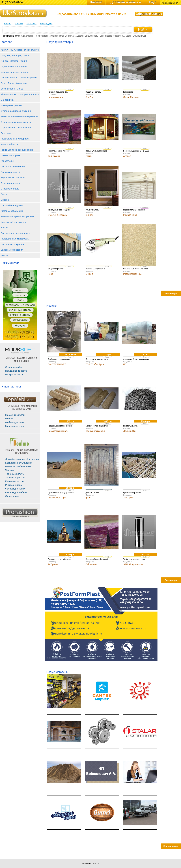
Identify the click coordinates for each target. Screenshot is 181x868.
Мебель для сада (15, 426)
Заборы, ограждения (12, 250)
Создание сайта (14, 367)
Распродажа (46, 24)
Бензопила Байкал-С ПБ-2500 (136, 151)
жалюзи (20, 290)
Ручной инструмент (11, 183)
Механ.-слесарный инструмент (17, 216)
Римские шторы (14, 485)
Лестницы (6, 133)
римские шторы (20, 315)
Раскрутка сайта (14, 374)
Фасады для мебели (16, 492)
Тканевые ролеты (15, 474)
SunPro (89, 97)
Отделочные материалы (14, 66)
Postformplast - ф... (133, 274)
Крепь (128, 36)
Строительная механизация (16, 128)
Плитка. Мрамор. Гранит (14, 61)
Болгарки (29, 36)
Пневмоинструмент (11, 155)
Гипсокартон (129, 92)
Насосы (5, 228)
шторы (20, 300)
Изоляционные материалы (15, 72)
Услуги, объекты (10, 144)
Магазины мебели (15, 415)
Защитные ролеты (15, 478)
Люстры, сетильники (12, 211)
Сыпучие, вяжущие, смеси (15, 55)
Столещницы (12, 496)
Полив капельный (10, 172)
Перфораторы (42, 36)
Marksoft (10, 358)
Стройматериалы (10, 189)
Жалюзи (10, 470)
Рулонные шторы (15, 481)
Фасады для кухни (15, 489)
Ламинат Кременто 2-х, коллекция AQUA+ (58, 93)
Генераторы (7, 161)
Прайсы (19, 24)
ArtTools (127, 156)
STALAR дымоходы (57, 215)
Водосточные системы (13, 178)
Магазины (31, 24)
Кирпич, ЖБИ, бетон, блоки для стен (20, 50)
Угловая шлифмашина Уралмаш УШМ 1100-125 (96, 270)
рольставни (20, 320)
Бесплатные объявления (19, 463)
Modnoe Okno (130, 215)
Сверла (5, 200)
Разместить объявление (18, 466)
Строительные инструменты (16, 122)
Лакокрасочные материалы (15, 139)
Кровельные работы (132, 493)
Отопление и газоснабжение (16, 111)
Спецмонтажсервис (95, 431)
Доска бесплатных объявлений (22, 459)
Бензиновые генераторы (112, 36)
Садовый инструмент (12, 205)
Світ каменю (54, 156)
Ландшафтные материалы (15, 239)
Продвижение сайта (16, 371)
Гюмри (89, 156)
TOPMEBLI (13, 406)
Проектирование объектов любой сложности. (59, 560)
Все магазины (171, 846)
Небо (50, 274)
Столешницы (139, 36)
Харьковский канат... (58, 431)
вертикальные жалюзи (20, 305)
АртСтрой (128, 498)
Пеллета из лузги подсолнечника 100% (132, 427)
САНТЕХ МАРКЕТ (57, 364)
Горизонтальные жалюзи (134, 210)
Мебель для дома (15, 422)
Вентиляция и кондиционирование (19, 116)
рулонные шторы (20, 310)
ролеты (20, 295)
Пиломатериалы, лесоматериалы (19, 78)
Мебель (9, 419)
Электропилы (57, 36)
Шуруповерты (92, 36)
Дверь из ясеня (92, 493)
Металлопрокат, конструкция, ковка (20, 94)
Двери (4, 194)
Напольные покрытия (12, 244)
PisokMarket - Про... (58, 498)
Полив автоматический (13, 166)
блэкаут (20, 326)
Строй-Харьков (131, 97)
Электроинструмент (11, 105)
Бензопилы (70, 36)
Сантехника (7, 100)
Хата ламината (55, 97)
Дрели (81, 36)
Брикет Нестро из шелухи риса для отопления (97, 427)
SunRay (89, 215)
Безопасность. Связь (12, 89)
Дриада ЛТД (129, 431)
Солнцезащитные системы (15, 233)
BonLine (10, 450)
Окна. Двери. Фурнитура (14, 83)
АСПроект (53, 564)
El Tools (89, 274)
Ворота (5, 255)
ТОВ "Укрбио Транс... (96, 364)
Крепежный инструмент (13, 222)
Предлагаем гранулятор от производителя (97, 360)
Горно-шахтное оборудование (17, 150)
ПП (125, 364)
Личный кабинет (170, 3)
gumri (88, 498)
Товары (8, 24)
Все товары (171, 293)
